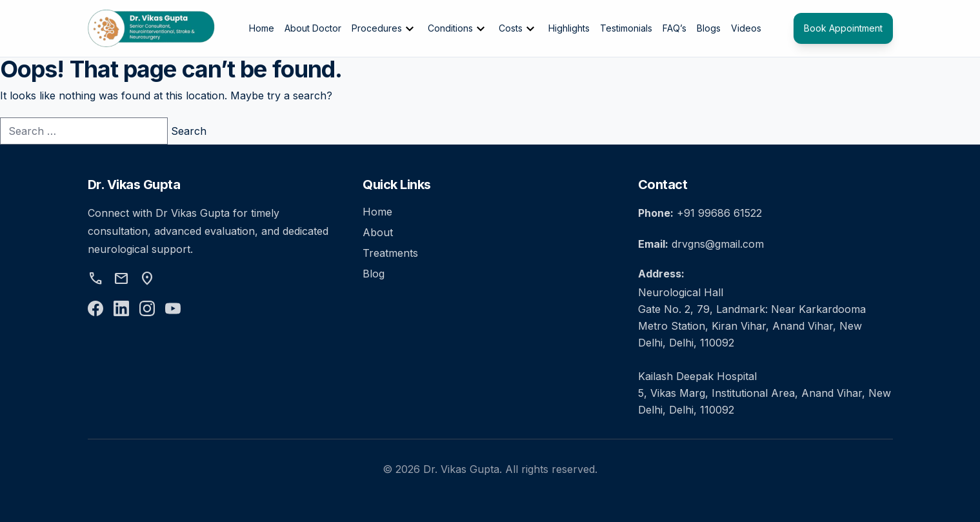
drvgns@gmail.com (718, 244)
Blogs (709, 28)
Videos (746, 28)
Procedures (385, 29)
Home (262, 28)
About (378, 232)
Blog (374, 274)
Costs (518, 29)
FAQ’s (675, 28)
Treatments (390, 253)
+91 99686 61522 (719, 213)
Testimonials (626, 28)
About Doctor (313, 28)
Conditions (458, 29)
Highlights (569, 28)
